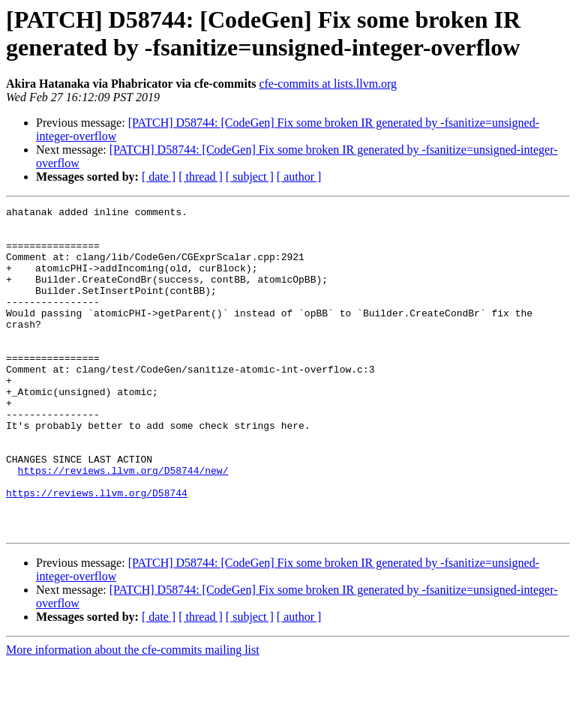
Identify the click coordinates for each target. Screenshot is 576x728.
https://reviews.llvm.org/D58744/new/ (123, 524)
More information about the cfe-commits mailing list (133, 715)
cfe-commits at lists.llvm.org (328, 84)
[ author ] (299, 177)
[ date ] (159, 177)
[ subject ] (250, 177)
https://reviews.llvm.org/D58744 (97, 551)
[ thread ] (201, 177)
